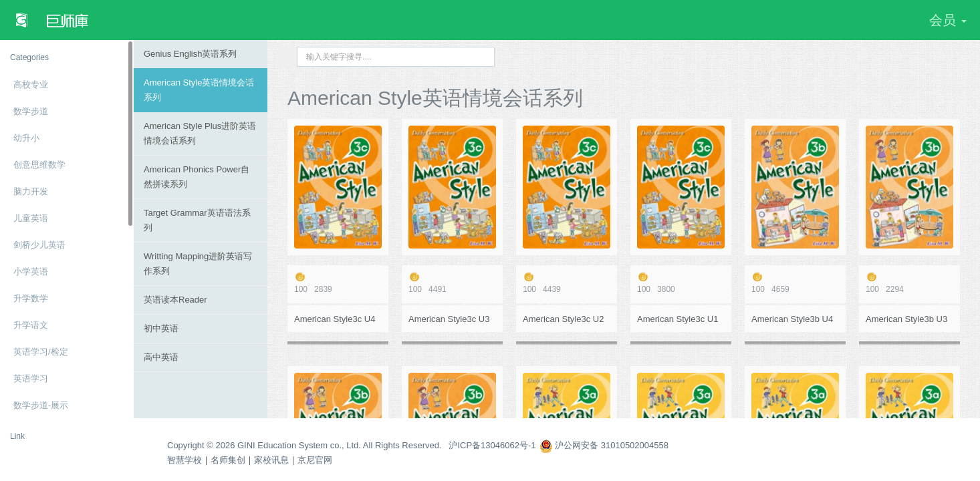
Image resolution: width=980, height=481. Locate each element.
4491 (452, 283)
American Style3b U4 (792, 319)
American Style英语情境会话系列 (199, 90)
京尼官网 (315, 460)
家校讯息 (271, 460)
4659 (795, 283)
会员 (948, 20)
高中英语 (161, 357)
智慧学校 (185, 460)
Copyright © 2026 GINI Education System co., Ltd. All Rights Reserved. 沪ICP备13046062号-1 (352, 445)
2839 (338, 283)
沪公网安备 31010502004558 (604, 445)
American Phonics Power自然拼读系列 (197, 177)
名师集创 (228, 460)
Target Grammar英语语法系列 (197, 220)
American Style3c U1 (678, 319)
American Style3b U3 (906, 319)
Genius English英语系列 (190, 54)
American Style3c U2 (563, 319)
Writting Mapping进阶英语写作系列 (198, 264)
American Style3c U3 (449, 319)
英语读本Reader (175, 300)
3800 (681, 283)
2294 (909, 283)
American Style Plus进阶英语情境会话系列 (200, 133)
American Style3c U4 (335, 319)
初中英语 (161, 328)
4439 (567, 283)
